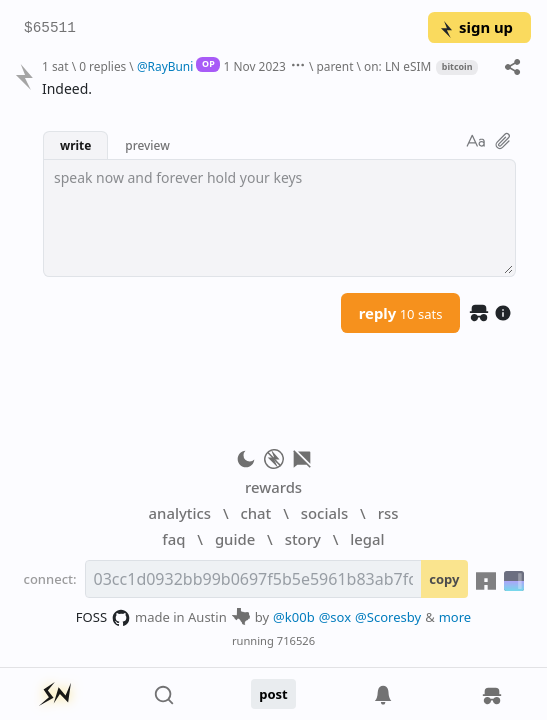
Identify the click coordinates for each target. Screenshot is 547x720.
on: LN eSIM (397, 66)
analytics (180, 513)
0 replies (102, 66)
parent (334, 66)
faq (173, 539)
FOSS (103, 618)
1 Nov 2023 (255, 66)
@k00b (294, 617)
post (273, 694)
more (455, 617)
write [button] (75, 145)
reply (401, 313)
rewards (273, 487)
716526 (296, 640)
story (303, 539)
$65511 (50, 28)
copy (444, 579)
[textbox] (279, 218)
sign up (475, 27)
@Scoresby (388, 617)
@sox (335, 617)
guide (235, 539)
